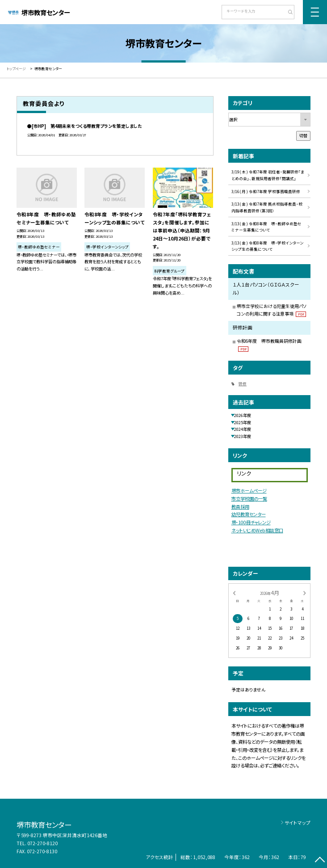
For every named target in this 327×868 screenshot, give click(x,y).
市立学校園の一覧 (249, 499)
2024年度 (243, 429)
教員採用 (240, 507)
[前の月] (234, 592)
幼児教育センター (249, 514)
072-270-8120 (42, 843)
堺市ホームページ (249, 491)
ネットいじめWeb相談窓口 (257, 530)
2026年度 (243, 415)
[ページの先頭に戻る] (320, 861)
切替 (303, 135)
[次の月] (305, 592)
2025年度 (243, 422)
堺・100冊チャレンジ (251, 522)
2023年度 (243, 436)
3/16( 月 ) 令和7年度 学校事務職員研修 (266, 191)
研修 (243, 383)
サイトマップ (298, 823)
